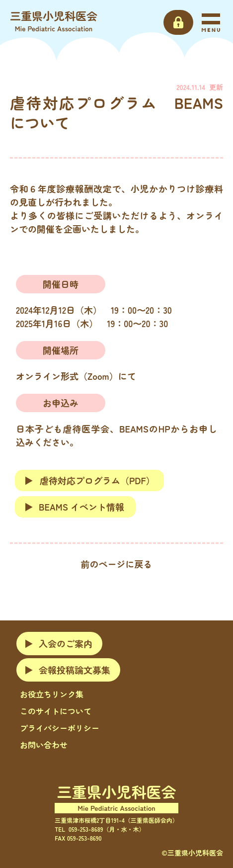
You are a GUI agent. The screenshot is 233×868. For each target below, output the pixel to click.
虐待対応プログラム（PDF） (89, 480)
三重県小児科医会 (54, 20)
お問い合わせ (44, 745)
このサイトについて (56, 711)
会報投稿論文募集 (75, 670)
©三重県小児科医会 (192, 853)
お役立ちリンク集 (52, 694)
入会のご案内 (66, 643)
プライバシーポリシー (60, 728)
